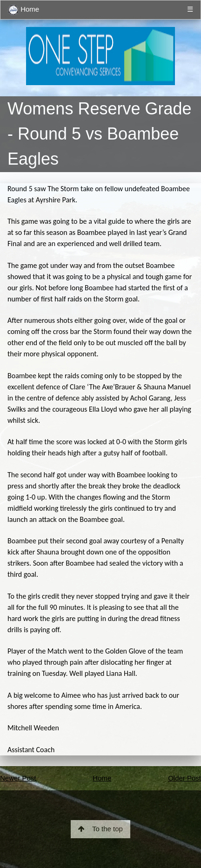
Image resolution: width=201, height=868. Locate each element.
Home (23, 10)
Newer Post (18, 778)
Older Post (184, 778)
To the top (100, 829)
